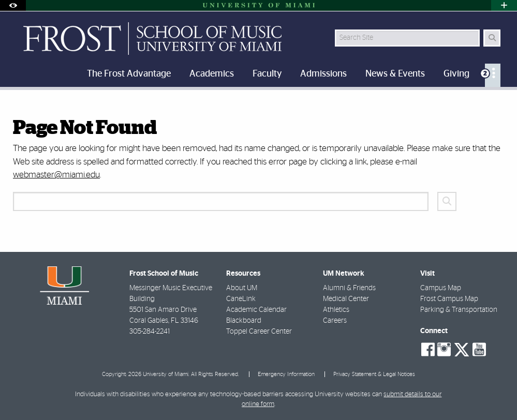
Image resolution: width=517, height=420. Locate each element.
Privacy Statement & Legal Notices (374, 374)
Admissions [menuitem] (323, 74)
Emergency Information (286, 374)
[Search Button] (492, 38)
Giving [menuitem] (456, 74)
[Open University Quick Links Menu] (504, 5)
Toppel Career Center (259, 332)
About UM (242, 288)
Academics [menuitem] (212, 74)
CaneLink (241, 299)
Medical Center (346, 299)
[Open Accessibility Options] (13, 5)
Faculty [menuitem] (267, 74)
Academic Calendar (256, 310)
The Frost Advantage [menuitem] (129, 74)
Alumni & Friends (349, 288)
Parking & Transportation (459, 310)
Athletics (336, 310)
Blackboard (244, 321)
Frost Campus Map (449, 299)
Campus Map (441, 288)
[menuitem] (493, 75)
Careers (335, 321)
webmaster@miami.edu (56, 175)
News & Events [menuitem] (395, 74)
